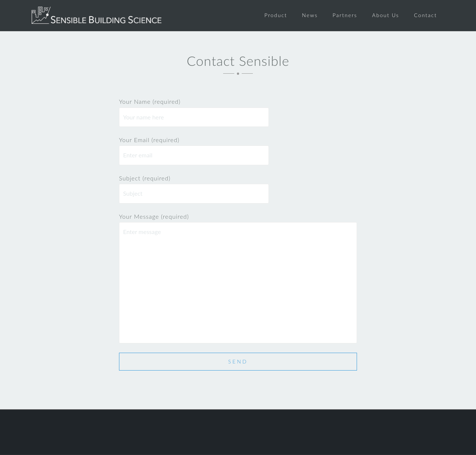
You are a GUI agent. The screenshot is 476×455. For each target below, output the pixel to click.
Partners (345, 15)
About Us (386, 15)
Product (276, 15)
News (310, 15)
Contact (425, 15)
